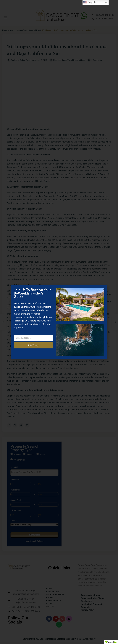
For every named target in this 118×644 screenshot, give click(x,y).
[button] (103, 289)
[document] (59, 322)
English (90, 2)
